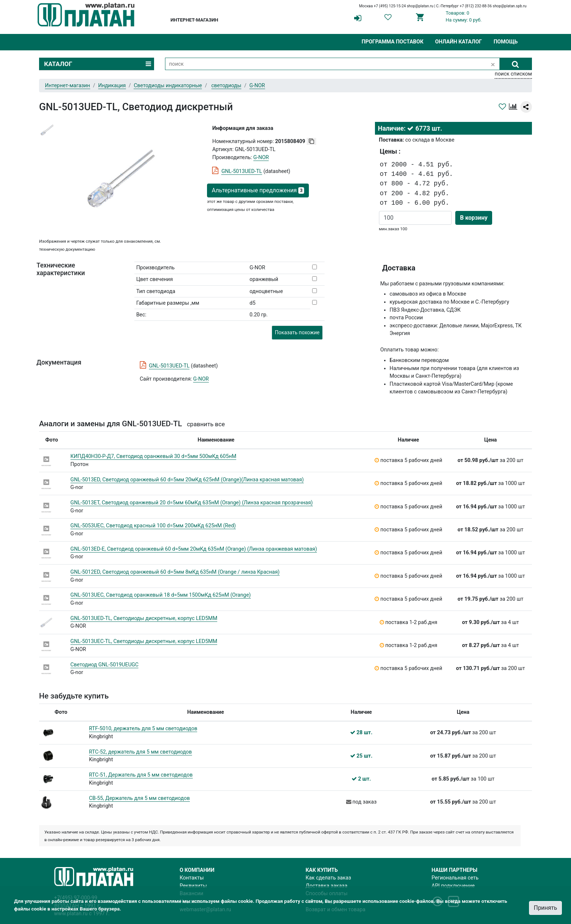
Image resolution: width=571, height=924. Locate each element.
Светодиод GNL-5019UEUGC (105, 665)
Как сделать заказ (328, 878)
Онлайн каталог (459, 42)
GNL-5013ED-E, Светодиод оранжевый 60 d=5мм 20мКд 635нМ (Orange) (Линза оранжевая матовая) (194, 549)
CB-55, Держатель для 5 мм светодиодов (139, 798)
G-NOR (201, 379)
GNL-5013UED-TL (242, 171)
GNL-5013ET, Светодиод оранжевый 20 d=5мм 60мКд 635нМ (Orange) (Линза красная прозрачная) (192, 503)
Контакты (192, 878)
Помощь (506, 42)
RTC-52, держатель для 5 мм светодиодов (141, 752)
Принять (545, 908)
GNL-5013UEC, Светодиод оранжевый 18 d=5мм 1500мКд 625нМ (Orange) (161, 595)
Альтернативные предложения (258, 190)
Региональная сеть (455, 878)
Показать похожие (297, 332)
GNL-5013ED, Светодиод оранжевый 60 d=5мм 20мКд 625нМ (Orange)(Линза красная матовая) (187, 480)
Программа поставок (392, 42)
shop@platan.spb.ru (510, 6)
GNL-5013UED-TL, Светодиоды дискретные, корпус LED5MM (144, 618)
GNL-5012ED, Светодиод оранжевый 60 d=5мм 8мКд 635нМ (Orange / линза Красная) (175, 572)
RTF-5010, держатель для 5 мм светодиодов (143, 729)
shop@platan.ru (420, 6)
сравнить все (206, 424)
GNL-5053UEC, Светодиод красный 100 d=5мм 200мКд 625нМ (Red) (153, 526)
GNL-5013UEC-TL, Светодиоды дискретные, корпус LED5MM (144, 641)
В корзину (474, 218)
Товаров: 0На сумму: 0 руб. (464, 16)
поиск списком (513, 74)
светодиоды (226, 86)
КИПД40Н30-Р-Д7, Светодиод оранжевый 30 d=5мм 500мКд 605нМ (154, 456)
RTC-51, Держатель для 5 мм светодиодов (141, 775)
